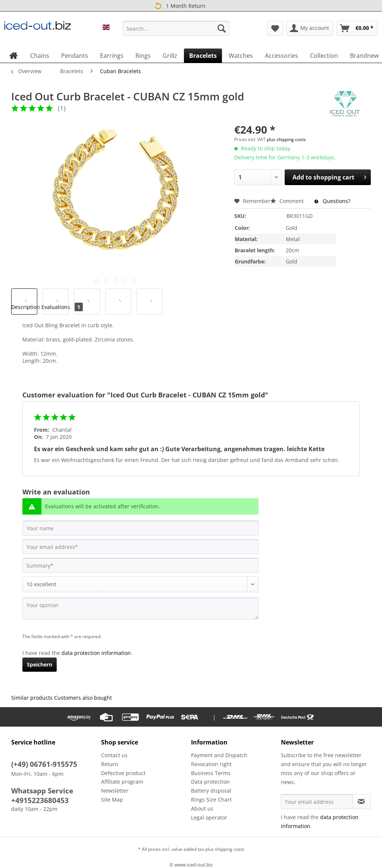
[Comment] (140, 584)
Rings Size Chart (211, 800)
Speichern (40, 664)
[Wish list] (275, 28)
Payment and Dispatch (219, 755)
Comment (288, 201)
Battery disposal (211, 791)
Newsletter (115, 791)
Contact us (114, 755)
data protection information (96, 653)
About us (202, 808)
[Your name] (140, 528)
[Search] (222, 28)
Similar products (32, 698)
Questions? (332, 201)
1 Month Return (179, 5)
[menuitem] (176, 32)
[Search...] (176, 28)
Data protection (210, 782)
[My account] (310, 28)
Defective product (123, 773)
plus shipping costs (286, 139)
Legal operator (209, 817)
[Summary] (140, 565)
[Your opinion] (140, 608)
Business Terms (211, 773)
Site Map (112, 800)
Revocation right (211, 764)
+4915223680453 (40, 800)
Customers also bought (83, 698)
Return (110, 764)
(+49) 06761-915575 (44, 764)
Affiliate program (122, 782)
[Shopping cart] (357, 28)
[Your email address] (140, 547)
